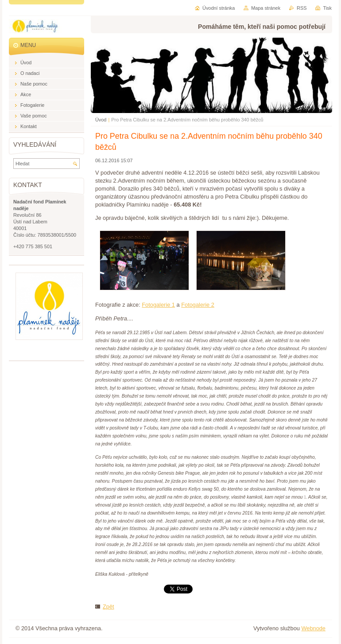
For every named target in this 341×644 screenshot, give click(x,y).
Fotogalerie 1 (158, 305)
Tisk (327, 8)
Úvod (101, 120)
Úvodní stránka (219, 8)
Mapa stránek (266, 8)
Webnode (313, 628)
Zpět (108, 607)
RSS (302, 8)
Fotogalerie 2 (198, 305)
